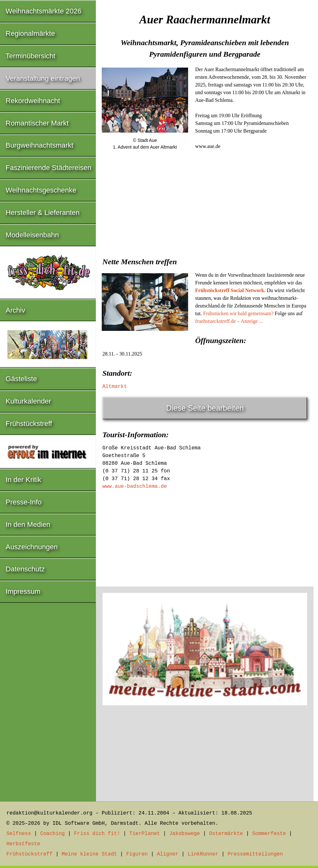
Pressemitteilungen (255, 854)
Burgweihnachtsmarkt (40, 145)
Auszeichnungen (32, 547)
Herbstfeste (23, 844)
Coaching (53, 834)
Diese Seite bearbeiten (205, 408)
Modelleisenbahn (32, 235)
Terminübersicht (31, 56)
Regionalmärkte (30, 33)
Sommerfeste (269, 834)
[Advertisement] (205, 204)
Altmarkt (115, 387)
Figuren (137, 854)
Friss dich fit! (97, 834)
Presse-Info (24, 502)
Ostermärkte (226, 834)
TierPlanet (145, 834)
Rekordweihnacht (33, 101)
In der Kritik (24, 480)
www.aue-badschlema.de (135, 487)
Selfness (19, 834)
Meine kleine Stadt (89, 854)
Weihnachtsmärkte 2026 (44, 11)
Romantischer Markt (37, 123)
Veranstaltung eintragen (43, 78)
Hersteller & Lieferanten (43, 213)
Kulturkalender (28, 401)
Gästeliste (21, 379)
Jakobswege (185, 834)
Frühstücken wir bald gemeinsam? (238, 313)
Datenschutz (25, 569)
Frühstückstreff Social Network (230, 290)
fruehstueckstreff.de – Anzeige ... (229, 321)
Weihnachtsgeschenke (41, 190)
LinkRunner (203, 854)
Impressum (23, 591)
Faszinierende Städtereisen (49, 168)
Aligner (168, 854)
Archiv (16, 310)
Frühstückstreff (29, 424)
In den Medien (28, 524)
